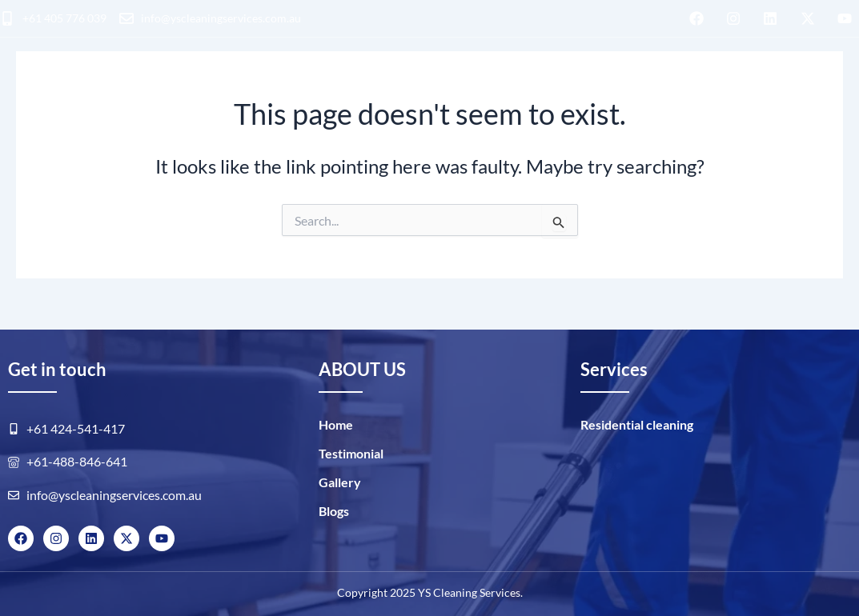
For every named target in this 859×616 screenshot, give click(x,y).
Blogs (710, 85)
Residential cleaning (136, 87)
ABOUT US (546, 85)
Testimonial (351, 453)
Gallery (340, 482)
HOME (17, 87)
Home (336, 424)
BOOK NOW (806, 87)
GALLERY (636, 85)
